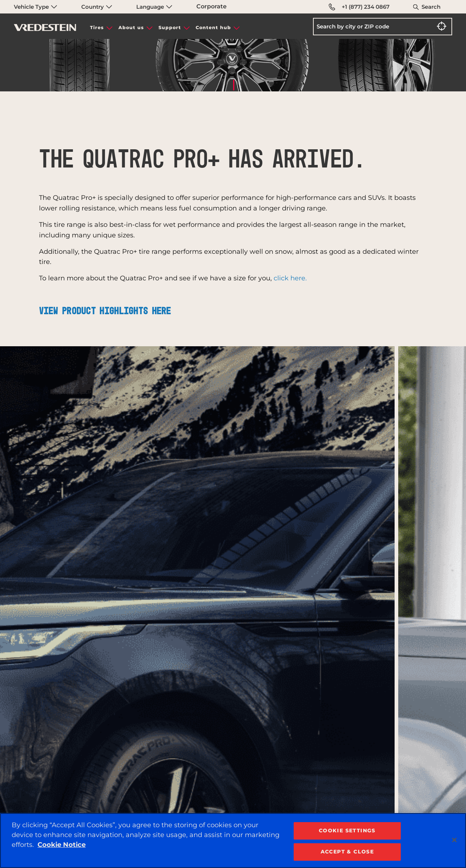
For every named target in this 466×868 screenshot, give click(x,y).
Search (431, 7)
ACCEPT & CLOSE (347, 852)
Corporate (212, 6)
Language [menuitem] (154, 7)
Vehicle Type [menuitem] (36, 7)
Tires (97, 27)
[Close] (454, 840)
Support (170, 27)
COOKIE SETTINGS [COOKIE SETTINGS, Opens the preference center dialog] (347, 830)
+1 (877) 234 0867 (359, 7)
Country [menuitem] (97, 7)
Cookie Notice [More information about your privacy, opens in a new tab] (62, 845)
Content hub (213, 27)
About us (131, 27)
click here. (290, 278)
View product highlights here (105, 311)
